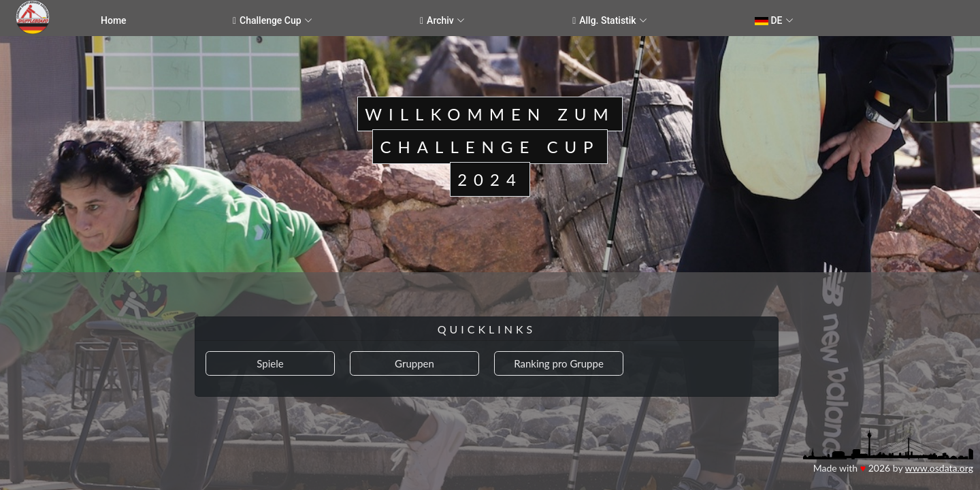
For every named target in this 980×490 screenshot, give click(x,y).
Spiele (270, 363)
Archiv (437, 21)
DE (769, 20)
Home (114, 20)
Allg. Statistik (604, 21)
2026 (879, 468)
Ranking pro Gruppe (559, 363)
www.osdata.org (939, 468)
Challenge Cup (267, 21)
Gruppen (414, 363)
